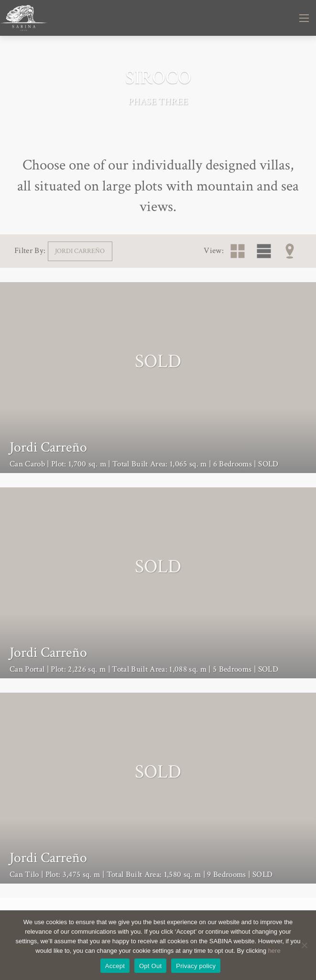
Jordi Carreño (80, 251)
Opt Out (150, 966)
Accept (115, 966)
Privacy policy (196, 966)
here (274, 951)
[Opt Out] (304, 945)
